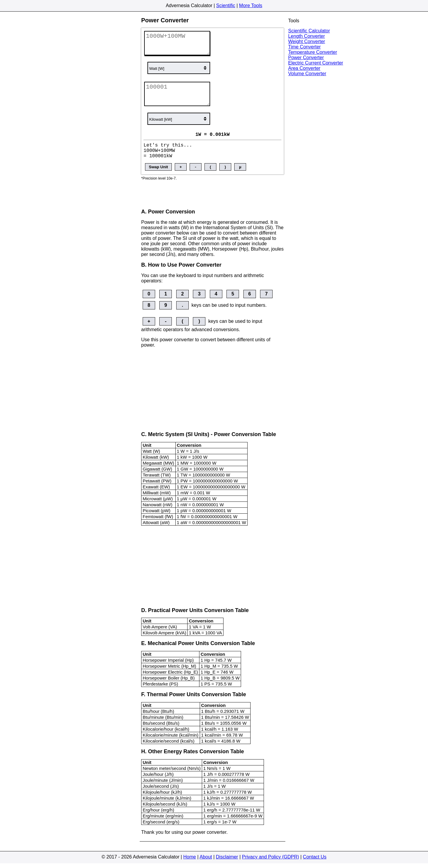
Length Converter (306, 36)
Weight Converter (306, 41)
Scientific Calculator (309, 31)
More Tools (251, 5)
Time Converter (304, 47)
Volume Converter (307, 74)
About (206, 862)
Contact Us (315, 862)
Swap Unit (158, 172)
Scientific (226, 5)
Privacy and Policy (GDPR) (270, 862)
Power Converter (306, 58)
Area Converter (304, 68)
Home (190, 862)
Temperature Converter (313, 52)
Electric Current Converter (316, 63)
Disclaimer (227, 862)
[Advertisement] (213, 197)
